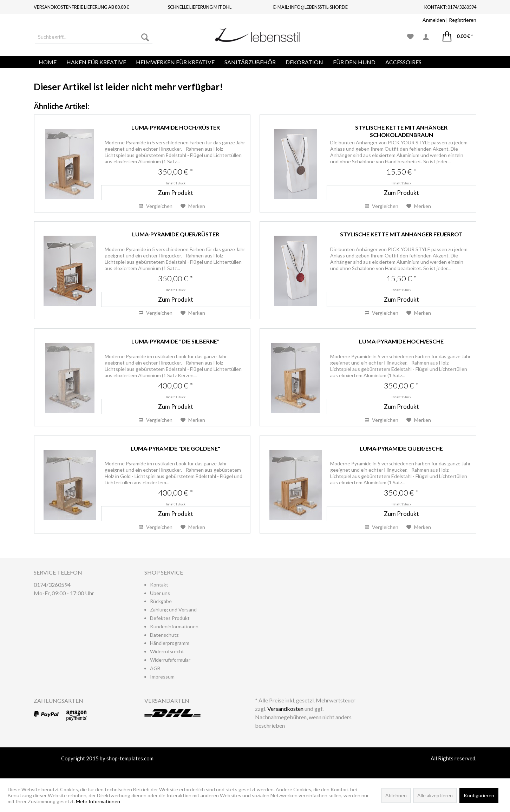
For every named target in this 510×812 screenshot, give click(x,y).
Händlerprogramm (170, 643)
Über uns (160, 593)
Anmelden (434, 20)
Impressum (162, 677)
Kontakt (159, 585)
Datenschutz (164, 635)
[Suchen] (145, 37)
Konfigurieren (479, 795)
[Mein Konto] (428, 37)
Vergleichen (156, 206)
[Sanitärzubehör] (250, 62)
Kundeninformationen (174, 626)
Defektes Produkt (170, 618)
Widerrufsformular (170, 660)
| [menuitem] (449, 20)
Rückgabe (161, 601)
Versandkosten (285, 709)
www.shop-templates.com (255, 767)
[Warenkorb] (458, 37)
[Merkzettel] (410, 37)
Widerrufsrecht (167, 651)
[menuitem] (94, 37)
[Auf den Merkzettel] (193, 206)
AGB (155, 668)
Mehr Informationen (98, 801)
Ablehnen (396, 795)
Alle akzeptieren (435, 795)
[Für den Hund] (354, 62)
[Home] (48, 62)
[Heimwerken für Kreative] (175, 62)
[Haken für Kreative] (96, 62)
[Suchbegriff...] (94, 37)
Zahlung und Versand (173, 610)
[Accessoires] (403, 62)
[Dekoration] (304, 62)
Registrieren (463, 20)
